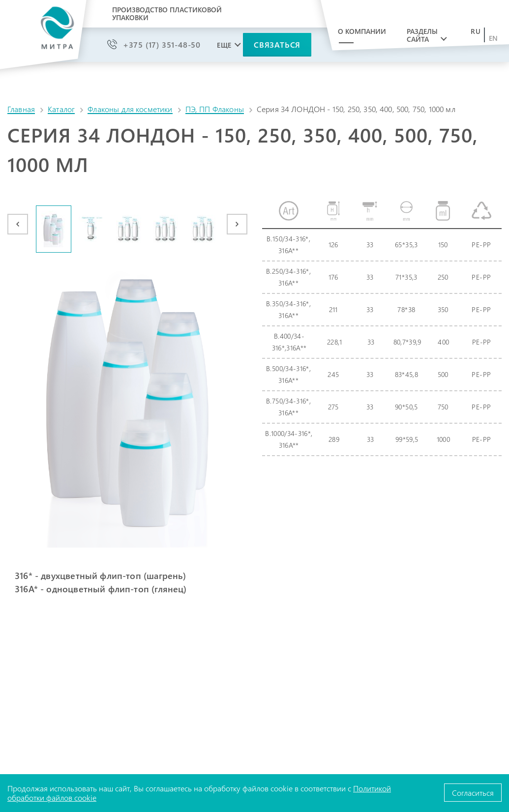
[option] (54, 229)
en (494, 38)
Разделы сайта (422, 35)
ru (476, 31)
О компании (362, 31)
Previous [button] (18, 224)
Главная (21, 109)
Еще (224, 45)
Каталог (61, 109)
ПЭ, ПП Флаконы (215, 109)
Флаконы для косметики (130, 109)
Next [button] (237, 224)
